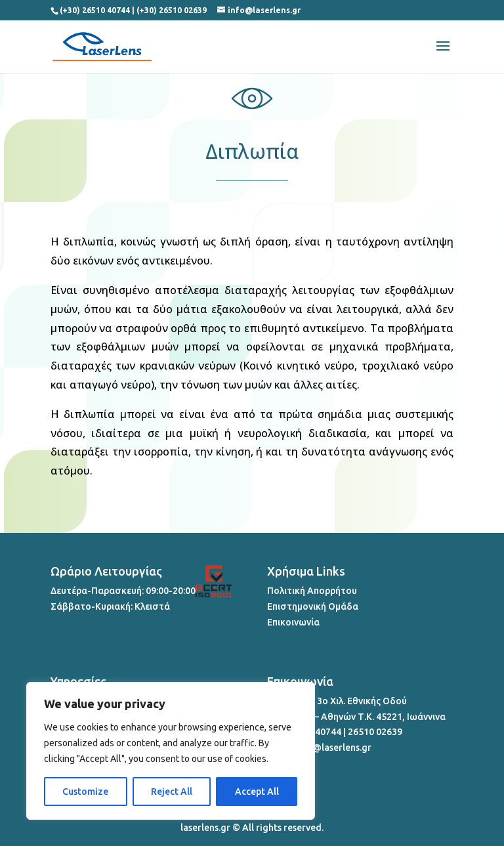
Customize (85, 792)
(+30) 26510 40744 (95, 10)
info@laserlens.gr (333, 748)
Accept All (257, 792)
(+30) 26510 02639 (172, 10)
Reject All (172, 792)
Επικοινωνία (293, 622)
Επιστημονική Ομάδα (313, 606)
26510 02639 (375, 732)
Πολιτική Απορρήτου (312, 591)
